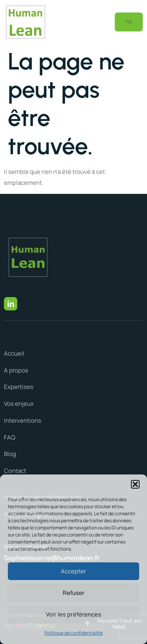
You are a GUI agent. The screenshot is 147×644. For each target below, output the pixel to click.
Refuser (74, 593)
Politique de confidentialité (73, 633)
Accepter (73, 571)
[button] (135, 484)
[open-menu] (129, 22)
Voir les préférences (73, 614)
